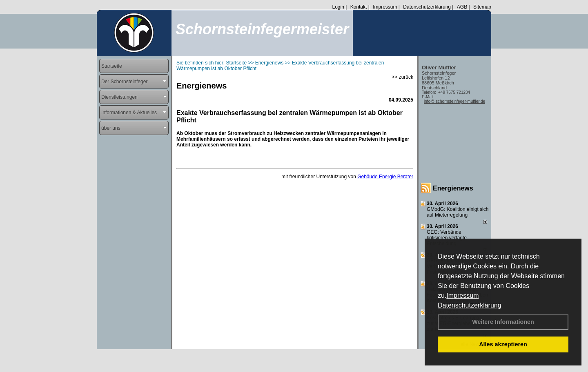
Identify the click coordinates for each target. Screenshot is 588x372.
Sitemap (482, 7)
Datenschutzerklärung (470, 305)
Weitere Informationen (503, 322)
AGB (462, 7)
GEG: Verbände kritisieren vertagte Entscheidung (447, 238)
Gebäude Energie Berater (385, 177)
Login (338, 7)
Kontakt (359, 7)
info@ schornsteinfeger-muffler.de (454, 101)
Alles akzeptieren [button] (503, 344)
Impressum (462, 296)
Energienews (453, 188)
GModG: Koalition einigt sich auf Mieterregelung (458, 212)
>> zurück (402, 77)
